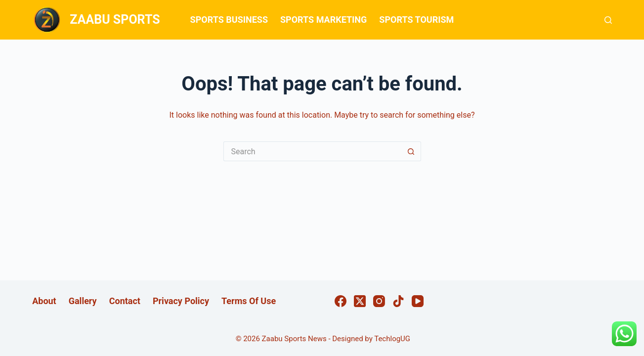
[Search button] (411, 151)
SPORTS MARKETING (323, 20)
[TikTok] (398, 301)
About (44, 301)
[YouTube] (418, 301)
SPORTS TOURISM (416, 20)
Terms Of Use (249, 301)
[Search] (608, 20)
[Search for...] (312, 151)
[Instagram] (379, 301)
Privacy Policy (181, 301)
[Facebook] (341, 301)
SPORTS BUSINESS (229, 20)
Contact (125, 301)
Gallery (83, 301)
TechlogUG (392, 339)
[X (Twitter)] (360, 301)
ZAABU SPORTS (115, 20)
